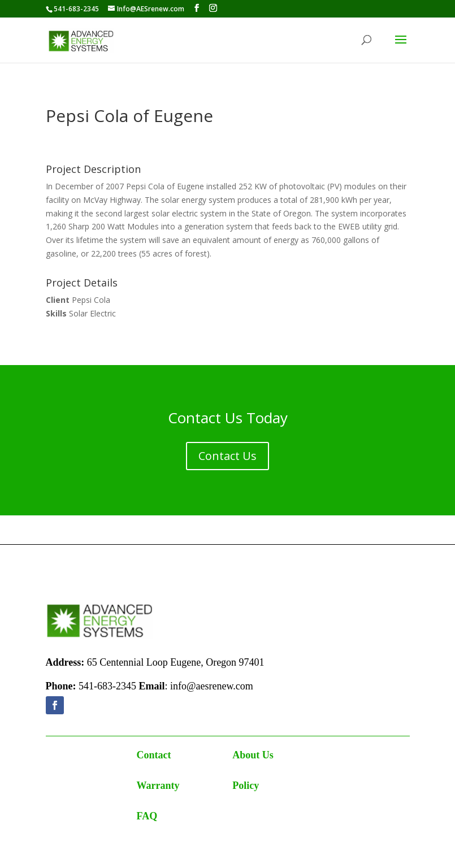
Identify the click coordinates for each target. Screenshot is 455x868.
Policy (246, 785)
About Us (253, 755)
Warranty (158, 785)
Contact (154, 755)
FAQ (147, 816)
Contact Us (227, 456)
